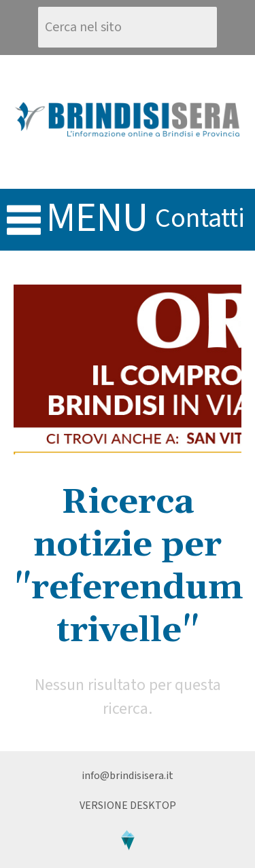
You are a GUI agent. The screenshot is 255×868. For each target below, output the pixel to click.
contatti (200, 218)
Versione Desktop (128, 806)
